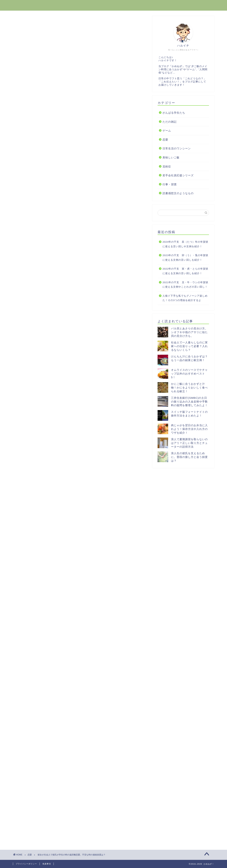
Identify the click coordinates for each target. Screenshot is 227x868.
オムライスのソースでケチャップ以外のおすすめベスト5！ (189, 374)
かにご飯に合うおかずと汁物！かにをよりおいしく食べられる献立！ (189, 388)
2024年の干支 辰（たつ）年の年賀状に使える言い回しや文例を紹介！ (185, 244)
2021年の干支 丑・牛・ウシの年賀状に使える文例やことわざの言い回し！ (185, 285)
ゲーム (167, 131)
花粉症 (167, 166)
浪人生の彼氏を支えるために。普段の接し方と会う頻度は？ (189, 457)
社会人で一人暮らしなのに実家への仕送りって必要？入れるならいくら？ (189, 346)
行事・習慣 (170, 184)
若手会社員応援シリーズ (178, 175)
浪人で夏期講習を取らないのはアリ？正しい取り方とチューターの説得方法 (189, 443)
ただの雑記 (170, 122)
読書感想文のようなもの (178, 193)
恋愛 (22, 23)
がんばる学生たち (174, 113)
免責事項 (47, 864)
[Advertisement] (80, 178)
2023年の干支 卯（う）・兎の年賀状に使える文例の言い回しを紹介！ (185, 258)
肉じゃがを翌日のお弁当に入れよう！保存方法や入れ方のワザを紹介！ (189, 429)
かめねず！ (23, 5)
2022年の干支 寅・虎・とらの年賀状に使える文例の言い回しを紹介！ (185, 271)
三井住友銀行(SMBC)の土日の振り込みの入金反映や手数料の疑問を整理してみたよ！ (189, 402)
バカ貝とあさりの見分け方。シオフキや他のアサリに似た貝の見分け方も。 (189, 332)
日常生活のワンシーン (177, 148)
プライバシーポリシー (26, 864)
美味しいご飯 (171, 157)
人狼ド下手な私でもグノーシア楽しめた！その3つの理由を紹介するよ (185, 298)
